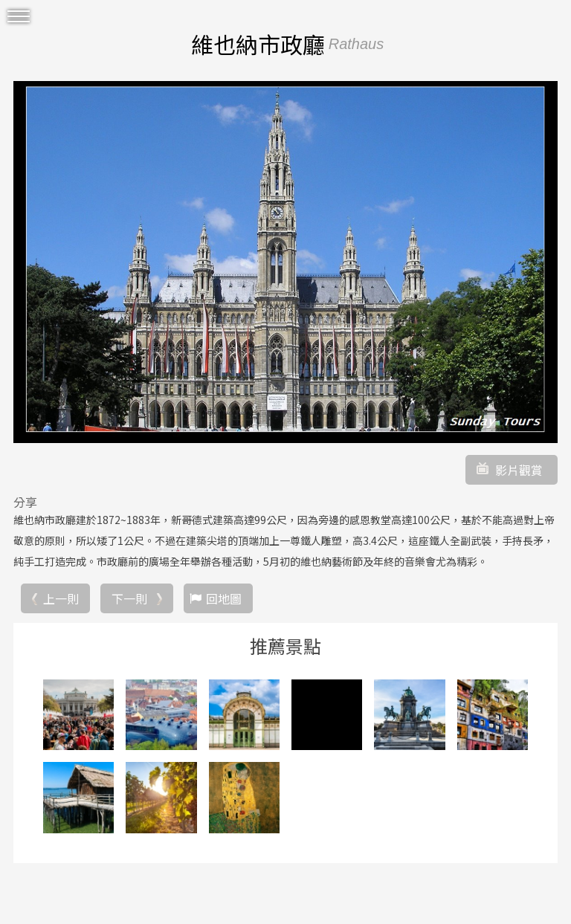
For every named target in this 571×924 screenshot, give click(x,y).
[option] (285, 262)
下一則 (129, 598)
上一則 (61, 598)
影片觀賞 (519, 470)
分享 (25, 502)
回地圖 (224, 598)
